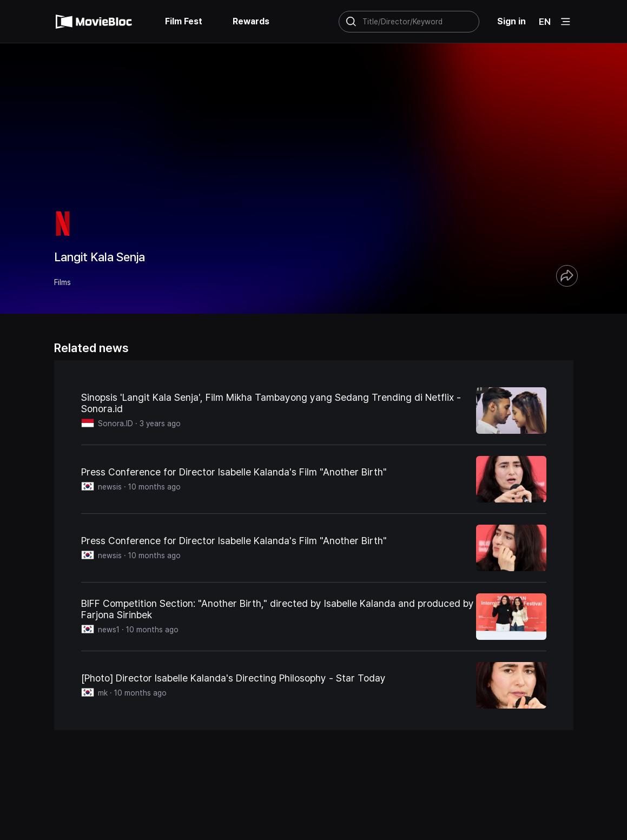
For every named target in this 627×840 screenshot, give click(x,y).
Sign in (512, 21)
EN (545, 22)
